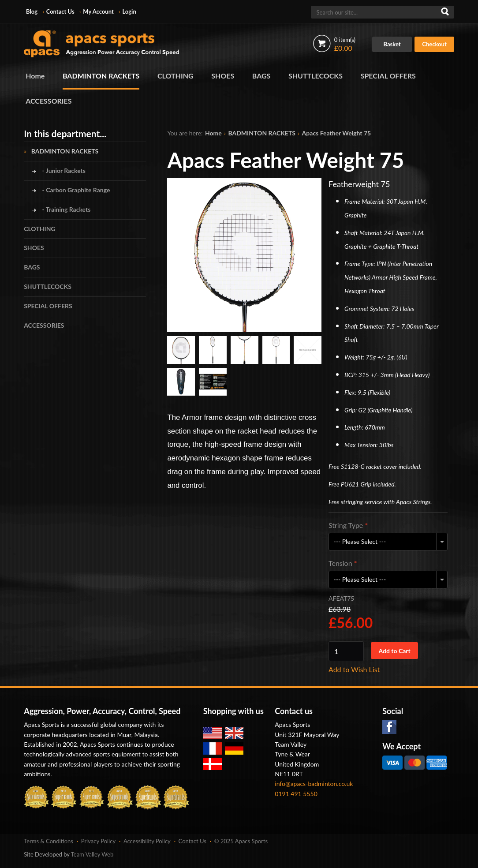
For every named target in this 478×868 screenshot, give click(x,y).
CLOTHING (176, 76)
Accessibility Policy (147, 841)
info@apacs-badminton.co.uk (314, 784)
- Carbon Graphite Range (75, 190)
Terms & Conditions (49, 841)
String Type (348, 525)
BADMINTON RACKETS (101, 76)
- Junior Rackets (63, 170)
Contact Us (60, 11)
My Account (98, 11)
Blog (32, 11)
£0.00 (345, 44)
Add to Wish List (354, 669)
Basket (392, 44)
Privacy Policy (98, 841)
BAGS (261, 76)
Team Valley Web (92, 854)
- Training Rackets (65, 209)
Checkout (434, 44)
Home (35, 76)
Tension (343, 563)
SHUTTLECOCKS (316, 76)
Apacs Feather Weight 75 (337, 133)
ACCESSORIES (49, 101)
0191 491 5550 (296, 794)
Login (129, 11)
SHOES (223, 76)
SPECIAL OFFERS (388, 76)
